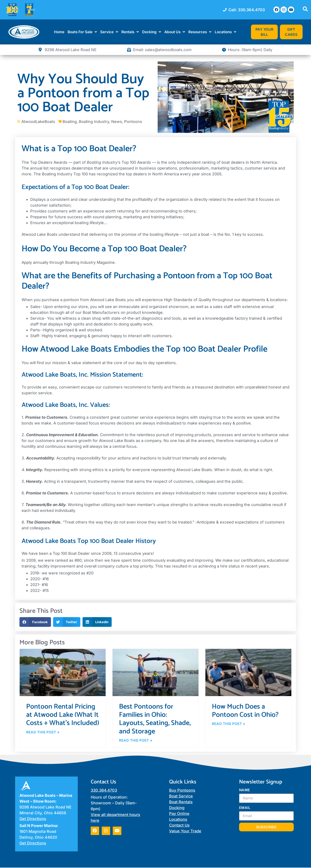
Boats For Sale (82, 32)
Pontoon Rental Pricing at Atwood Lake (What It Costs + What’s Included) (63, 715)
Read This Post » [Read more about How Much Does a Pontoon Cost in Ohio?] (228, 724)
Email (245, 808)
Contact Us (179, 826)
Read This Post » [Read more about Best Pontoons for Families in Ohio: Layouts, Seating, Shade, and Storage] (136, 741)
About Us (175, 32)
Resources (200, 32)
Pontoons (133, 122)
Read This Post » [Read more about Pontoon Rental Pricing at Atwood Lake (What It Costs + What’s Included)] (43, 733)
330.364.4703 (104, 791)
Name (245, 790)
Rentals (130, 32)
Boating (70, 122)
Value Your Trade (185, 831)
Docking (152, 32)
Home (59, 32)
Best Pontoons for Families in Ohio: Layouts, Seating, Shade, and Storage (155, 719)
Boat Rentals (181, 802)
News (117, 122)
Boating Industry (94, 122)
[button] (35, 622)
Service (109, 32)
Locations (225, 32)
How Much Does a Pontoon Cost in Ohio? (245, 711)
